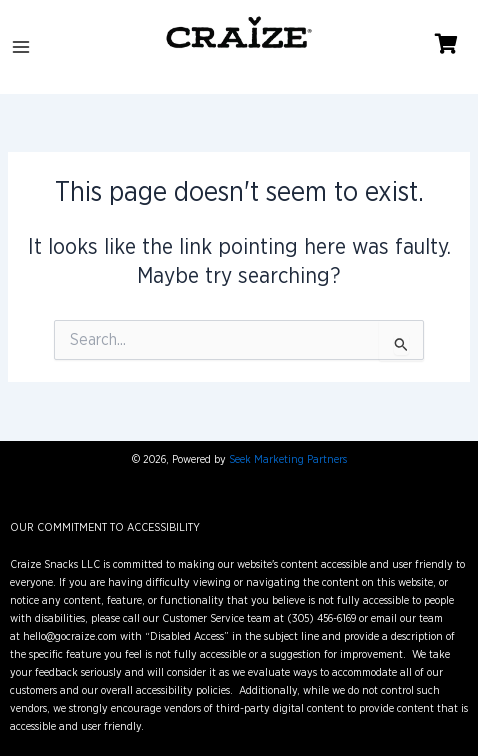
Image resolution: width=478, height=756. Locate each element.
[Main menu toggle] (21, 47)
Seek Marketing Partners (288, 459)
